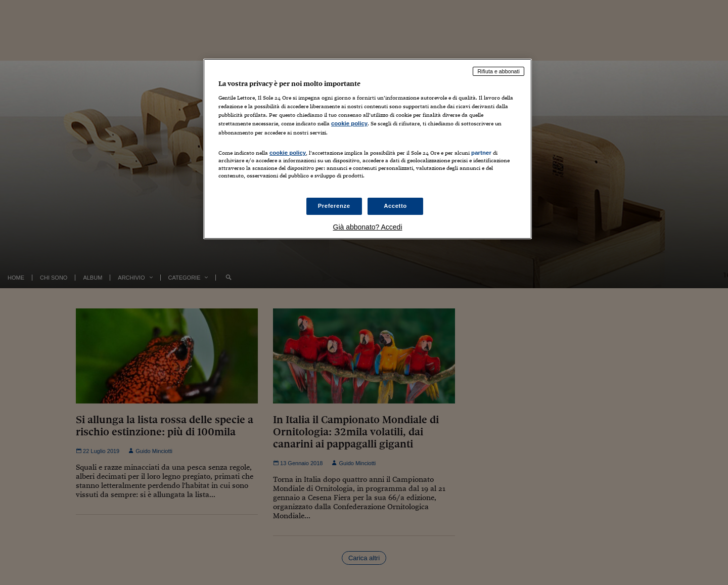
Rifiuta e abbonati (498, 71)
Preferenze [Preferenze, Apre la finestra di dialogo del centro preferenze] (334, 206)
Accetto (395, 206)
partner (481, 153)
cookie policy (349, 123)
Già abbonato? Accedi (368, 227)
